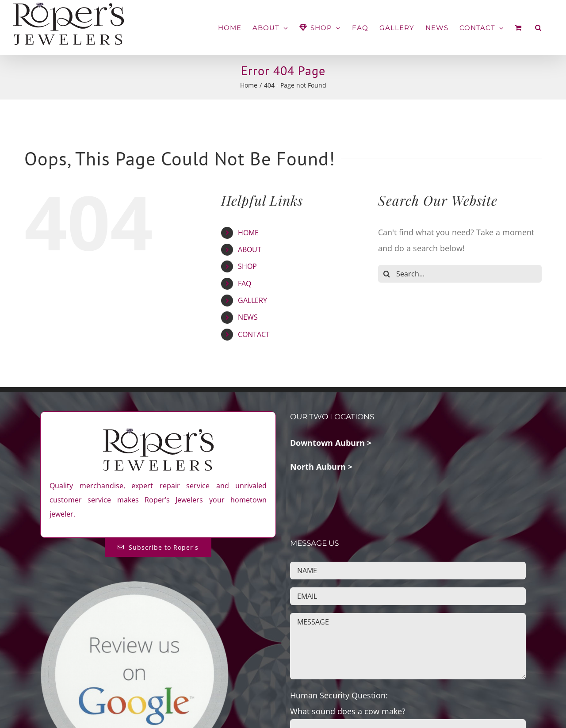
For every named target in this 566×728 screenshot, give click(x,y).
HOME (248, 233)
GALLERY (252, 300)
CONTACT (254, 334)
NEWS (248, 317)
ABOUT (250, 249)
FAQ (245, 284)
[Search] (387, 274)
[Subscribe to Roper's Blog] (158, 547)
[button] (538, 28)
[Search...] (460, 274)
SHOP (247, 266)
